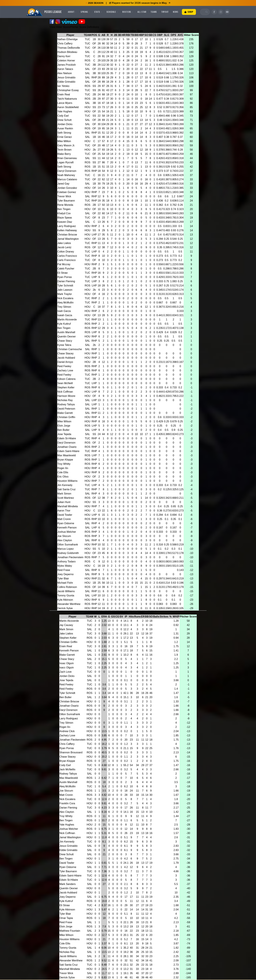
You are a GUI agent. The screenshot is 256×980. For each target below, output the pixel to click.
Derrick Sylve (65, 608)
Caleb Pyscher (66, 269)
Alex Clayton (65, 540)
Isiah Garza (64, 311)
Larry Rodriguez (67, 226)
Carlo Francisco (66, 260)
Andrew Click (67, 731)
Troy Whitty (64, 464)
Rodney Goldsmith (68, 553)
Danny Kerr (64, 56)
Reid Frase (64, 570)
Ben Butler (63, 430)
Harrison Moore (66, 396)
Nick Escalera (65, 298)
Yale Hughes (65, 111)
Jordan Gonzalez (67, 188)
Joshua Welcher (67, 532)
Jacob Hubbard (66, 358)
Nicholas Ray (65, 400)
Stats (98, 12)
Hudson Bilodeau (67, 52)
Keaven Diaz (65, 222)
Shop (189, 12)
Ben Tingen (64, 209)
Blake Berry (64, 154)
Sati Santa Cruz (66, 489)
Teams (154, 12)
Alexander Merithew (69, 604)
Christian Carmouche (70, 349)
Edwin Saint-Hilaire (68, 451)
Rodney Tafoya (66, 404)
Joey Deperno (65, 574)
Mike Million (64, 141)
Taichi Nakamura (67, 99)
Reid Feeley (64, 366)
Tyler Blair (63, 579)
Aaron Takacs (65, 69)
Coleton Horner (66, 61)
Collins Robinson (67, 587)
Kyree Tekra (64, 345)
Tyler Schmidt (65, 286)
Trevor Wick (64, 196)
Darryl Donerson (67, 171)
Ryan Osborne (66, 523)
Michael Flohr (65, 583)
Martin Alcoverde (67, 320)
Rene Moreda (65, 205)
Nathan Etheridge (68, 39)
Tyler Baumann (66, 201)
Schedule (112, 12)
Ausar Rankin (65, 128)
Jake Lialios (64, 243)
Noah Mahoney (66, 175)
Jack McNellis (67, 769)
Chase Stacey (65, 353)
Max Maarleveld (67, 455)
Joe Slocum (64, 536)
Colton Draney (66, 252)
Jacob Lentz (64, 247)
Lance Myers (65, 103)
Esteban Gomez (67, 192)
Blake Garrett (65, 413)
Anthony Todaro (66, 562)
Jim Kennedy (65, 485)
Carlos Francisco (67, 256)
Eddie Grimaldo (66, 82)
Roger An (63, 468)
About (72, 12)
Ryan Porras (65, 277)
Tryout (165, 12)
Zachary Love (65, 370)
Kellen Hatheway (67, 230)
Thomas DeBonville (69, 48)
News (176, 12)
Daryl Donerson (66, 443)
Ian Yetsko (63, 86)
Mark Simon (64, 494)
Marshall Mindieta (68, 506)
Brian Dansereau (67, 158)
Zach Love (66, 672)
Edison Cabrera (66, 379)
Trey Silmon (64, 307)
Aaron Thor (64, 511)
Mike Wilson (64, 421)
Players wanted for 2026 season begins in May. (140, 3)
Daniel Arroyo (65, 362)
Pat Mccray (64, 264)
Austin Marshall (66, 332)
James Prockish (67, 65)
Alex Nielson (65, 73)
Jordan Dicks (65, 124)
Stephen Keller (66, 387)
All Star (142, 12)
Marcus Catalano (67, 179)
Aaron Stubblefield (68, 107)
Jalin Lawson (65, 290)
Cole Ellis (63, 472)
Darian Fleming (66, 281)
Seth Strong (64, 133)
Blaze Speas (65, 218)
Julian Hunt (64, 502)
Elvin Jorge (64, 426)
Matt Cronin (64, 519)
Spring (85, 12)
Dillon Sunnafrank (68, 545)
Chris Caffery (65, 44)
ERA (104, 617)
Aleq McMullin (65, 303)
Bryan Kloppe (65, 460)
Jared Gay (63, 184)
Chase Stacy (65, 341)
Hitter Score (191, 35)
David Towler (65, 515)
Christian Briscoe (67, 235)
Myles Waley (65, 566)
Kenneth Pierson (67, 528)
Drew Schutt (64, 120)
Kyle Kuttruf (64, 324)
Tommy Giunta (66, 595)
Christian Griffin (66, 417)
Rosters (128, 12)
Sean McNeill (65, 383)
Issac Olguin (67, 663)
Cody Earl (63, 116)
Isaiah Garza (65, 315)
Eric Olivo (63, 477)
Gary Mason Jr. (66, 145)
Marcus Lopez (66, 549)
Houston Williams (67, 481)
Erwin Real (64, 94)
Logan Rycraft (65, 162)
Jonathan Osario (67, 447)
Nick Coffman (65, 392)
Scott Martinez (66, 498)
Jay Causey (66, 625)
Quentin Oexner (67, 336)
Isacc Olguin (67, 668)
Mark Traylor (65, 294)
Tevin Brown (64, 150)
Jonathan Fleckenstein (70, 557)
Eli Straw (62, 273)
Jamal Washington (68, 239)
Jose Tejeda (64, 434)
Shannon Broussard (71, 752)
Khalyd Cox (64, 213)
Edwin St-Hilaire (67, 438)
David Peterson (66, 409)
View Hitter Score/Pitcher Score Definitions (74, 27)
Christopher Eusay (68, 90)
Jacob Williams (66, 591)
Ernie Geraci (65, 137)
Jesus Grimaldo (66, 77)
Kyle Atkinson (65, 600)
